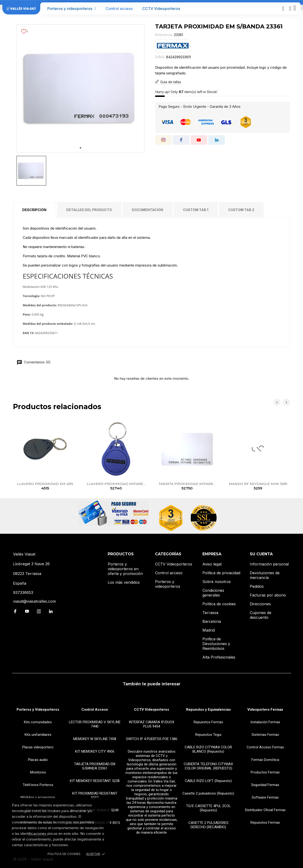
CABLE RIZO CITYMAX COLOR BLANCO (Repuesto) (208, 749)
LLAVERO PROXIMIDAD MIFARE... (116, 486)
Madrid (209, 630)
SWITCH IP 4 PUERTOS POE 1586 (152, 739)
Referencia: (164, 35)
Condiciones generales (213, 593)
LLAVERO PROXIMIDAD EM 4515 (45, 486)
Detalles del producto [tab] (89, 210)
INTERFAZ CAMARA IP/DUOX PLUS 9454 (151, 724)
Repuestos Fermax (208, 722)
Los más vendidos (124, 582)
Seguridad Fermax (265, 785)
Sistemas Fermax (265, 735)
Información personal (269, 564)
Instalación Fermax (265, 722)
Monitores (38, 772)
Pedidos (257, 586)
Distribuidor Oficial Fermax (265, 810)
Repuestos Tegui (208, 735)
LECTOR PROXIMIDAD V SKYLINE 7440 (95, 724)
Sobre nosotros (217, 582)
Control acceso (119, 9)
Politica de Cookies (64, 854)
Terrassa (210, 613)
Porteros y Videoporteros (38, 710)
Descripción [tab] (34, 210)
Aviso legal (212, 564)
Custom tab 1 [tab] (196, 210)
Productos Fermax (265, 772)
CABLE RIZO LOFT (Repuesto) (208, 781)
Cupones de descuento (261, 615)
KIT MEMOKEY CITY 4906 (95, 751)
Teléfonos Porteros (38, 785)
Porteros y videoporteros (72, 9)
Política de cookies (219, 604)
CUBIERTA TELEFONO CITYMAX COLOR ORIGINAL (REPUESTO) (208, 766)
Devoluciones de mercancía (265, 575)
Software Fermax (265, 797)
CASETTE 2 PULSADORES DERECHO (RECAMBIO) (208, 825)
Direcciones (260, 604)
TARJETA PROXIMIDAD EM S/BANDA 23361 (95, 766)
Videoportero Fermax (265, 710)
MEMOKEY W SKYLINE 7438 (95, 739)
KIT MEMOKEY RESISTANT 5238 (95, 781)
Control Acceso (95, 710)
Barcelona (212, 621)
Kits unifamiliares (38, 735)
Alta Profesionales (219, 657)
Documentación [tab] (147, 210)
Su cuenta (261, 554)
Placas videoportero (38, 747)
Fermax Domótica (265, 760)
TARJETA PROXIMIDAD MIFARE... (187, 486)
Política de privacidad (221, 573)
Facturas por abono (268, 595)
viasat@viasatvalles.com (34, 601)
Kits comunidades (38, 722)
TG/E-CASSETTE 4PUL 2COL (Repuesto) (208, 808)
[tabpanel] (80, 88)
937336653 (23, 592)
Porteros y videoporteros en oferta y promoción (125, 569)
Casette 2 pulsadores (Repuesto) (208, 793)
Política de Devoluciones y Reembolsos (216, 644)
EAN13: (160, 57)
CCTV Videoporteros (161, 9)
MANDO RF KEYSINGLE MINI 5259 (258, 486)
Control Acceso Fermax (265, 747)
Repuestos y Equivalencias (208, 710)
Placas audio (38, 760)
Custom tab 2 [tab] (241, 210)
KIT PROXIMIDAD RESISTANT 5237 (95, 796)
